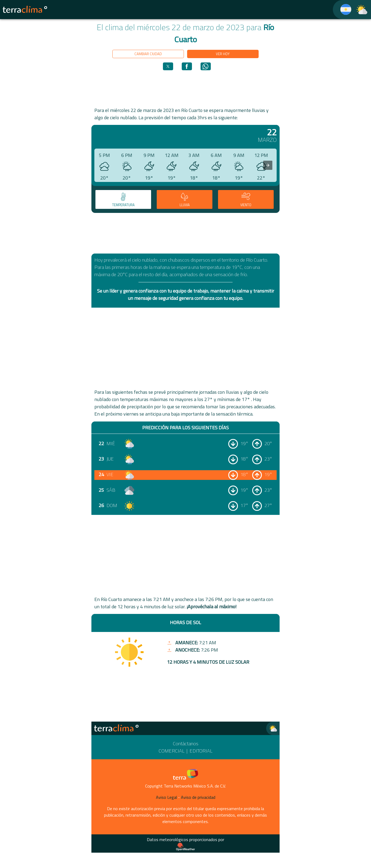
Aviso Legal (166, 797)
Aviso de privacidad (198, 797)
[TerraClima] (342, 10)
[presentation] (268, 165)
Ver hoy (223, 54)
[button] (168, 66)
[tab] (123, 199)
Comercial (172, 751)
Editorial (201, 751)
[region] (185, 88)
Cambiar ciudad (148, 54)
